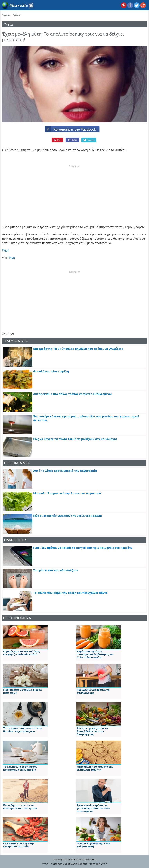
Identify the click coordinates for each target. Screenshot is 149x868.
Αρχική (6, 15)
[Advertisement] (75, 192)
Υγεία (15, 15)
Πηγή (6, 250)
